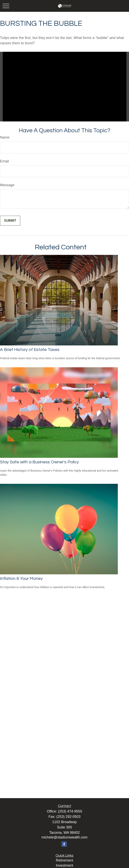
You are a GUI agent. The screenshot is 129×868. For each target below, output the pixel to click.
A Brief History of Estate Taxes (30, 350)
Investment (64, 865)
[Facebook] (64, 844)
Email (4, 161)
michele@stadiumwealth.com (64, 837)
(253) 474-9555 (70, 811)
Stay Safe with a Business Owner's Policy (39, 462)
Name (5, 137)
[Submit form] (10, 221)
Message (7, 185)
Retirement (64, 860)
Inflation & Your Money (21, 579)
